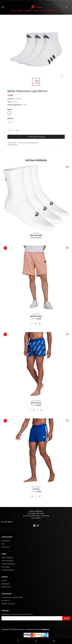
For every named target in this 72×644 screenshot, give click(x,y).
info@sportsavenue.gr (8, 604)
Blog (3, 544)
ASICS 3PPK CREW (36, 235)
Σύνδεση (4, 581)
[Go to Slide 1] (36, 82)
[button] (36, 49)
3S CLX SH (36, 489)
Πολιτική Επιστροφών (8, 564)
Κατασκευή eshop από (38, 629)
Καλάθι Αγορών (6, 587)
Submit (66, 618)
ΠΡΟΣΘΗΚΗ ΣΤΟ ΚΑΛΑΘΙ (36, 137)
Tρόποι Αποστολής (7, 561)
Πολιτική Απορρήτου (8, 570)
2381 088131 (8, 522)
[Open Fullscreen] (62, 75)
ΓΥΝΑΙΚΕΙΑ (18, 99)
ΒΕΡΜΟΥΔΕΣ (36, 314)
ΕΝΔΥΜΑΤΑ (28, 11)
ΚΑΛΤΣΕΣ (36, 11)
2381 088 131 (6, 600)
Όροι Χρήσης (6, 567)
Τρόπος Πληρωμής (7, 557)
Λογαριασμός (6, 584)
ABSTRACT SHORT (36, 316)
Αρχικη (13, 11)
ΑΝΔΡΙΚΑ (20, 11)
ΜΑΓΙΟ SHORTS (36, 400)
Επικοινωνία (5, 547)
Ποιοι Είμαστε (6, 541)
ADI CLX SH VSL (36, 403)
